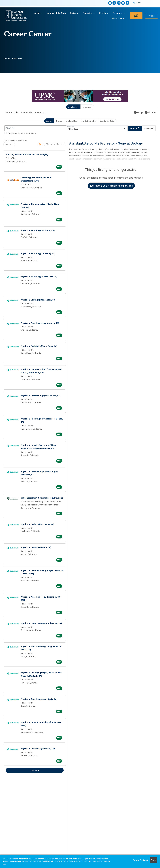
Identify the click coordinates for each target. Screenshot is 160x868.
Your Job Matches (88, 121)
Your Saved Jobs (107, 121)
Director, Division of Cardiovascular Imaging (27, 154)
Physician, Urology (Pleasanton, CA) (38, 300)
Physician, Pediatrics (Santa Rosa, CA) (39, 346)
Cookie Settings (140, 860)
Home (6, 58)
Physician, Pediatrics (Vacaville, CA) (38, 748)
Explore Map (72, 121)
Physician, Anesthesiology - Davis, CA (39, 699)
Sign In (150, 112)
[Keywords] (35, 128)
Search (49, 121)
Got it (153, 860)
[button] (149, 128)
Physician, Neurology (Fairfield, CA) (38, 230)
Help (138, 112)
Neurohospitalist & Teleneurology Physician (42, 498)
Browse (59, 121)
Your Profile (27, 112)
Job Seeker (73, 107)
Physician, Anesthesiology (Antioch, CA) (40, 323)
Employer (87, 107)
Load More (35, 770)
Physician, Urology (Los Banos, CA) (37, 524)
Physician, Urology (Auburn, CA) (36, 547)
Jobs (16, 112)
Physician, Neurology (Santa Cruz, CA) (39, 277)
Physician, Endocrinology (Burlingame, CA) (41, 623)
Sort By (9, 144)
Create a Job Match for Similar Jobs (111, 186)
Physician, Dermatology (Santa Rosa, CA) (40, 396)
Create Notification (55, 144)
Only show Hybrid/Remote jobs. (22, 133)
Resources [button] (40, 112)
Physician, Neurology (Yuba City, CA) (38, 253)
